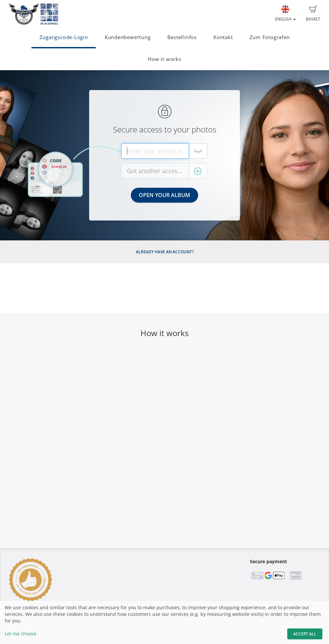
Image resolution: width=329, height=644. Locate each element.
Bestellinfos (182, 37)
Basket (313, 14)
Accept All (305, 634)
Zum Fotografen (270, 37)
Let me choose (21, 634)
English (285, 14)
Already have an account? (165, 252)
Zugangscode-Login (64, 37)
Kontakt (223, 37)
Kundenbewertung (128, 37)
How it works (164, 59)
